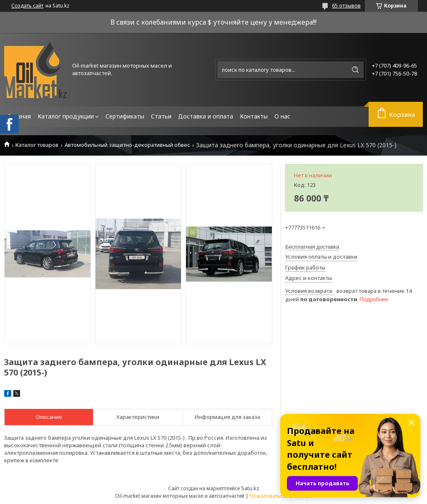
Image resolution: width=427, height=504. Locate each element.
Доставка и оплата (206, 116)
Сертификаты (125, 116)
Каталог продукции (66, 116)
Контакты (254, 116)
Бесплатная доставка (312, 247)
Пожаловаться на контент (281, 496)
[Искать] (355, 70)
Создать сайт (27, 6)
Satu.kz (250, 488)
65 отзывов (346, 5)
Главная (19, 116)
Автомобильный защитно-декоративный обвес (127, 145)
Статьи (161, 116)
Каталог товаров (37, 145)
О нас (282, 116)
